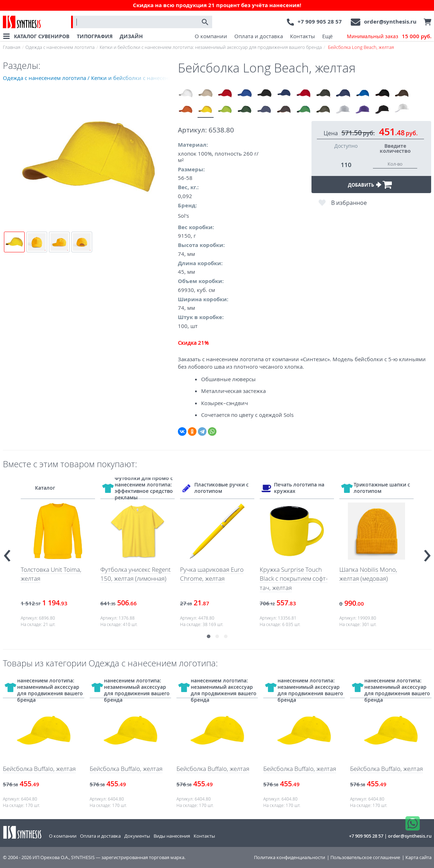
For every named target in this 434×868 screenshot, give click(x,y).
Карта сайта (418, 857)
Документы (137, 836)
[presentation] (7, 553)
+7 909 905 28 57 (320, 22)
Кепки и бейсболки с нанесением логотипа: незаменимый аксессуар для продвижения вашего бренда (211, 47)
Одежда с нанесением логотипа (60, 47)
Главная (12, 47)
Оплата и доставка (259, 36)
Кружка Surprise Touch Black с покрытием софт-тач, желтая (294, 579)
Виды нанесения (172, 836)
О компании (211, 36)
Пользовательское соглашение (365, 857)
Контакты (303, 36)
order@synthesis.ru (390, 22)
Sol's (183, 216)
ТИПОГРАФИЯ (95, 36)
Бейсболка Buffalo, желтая (39, 769)
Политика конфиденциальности (290, 857)
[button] (209, 636)
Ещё (327, 36)
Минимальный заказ (389, 36)
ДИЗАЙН (131, 36)
